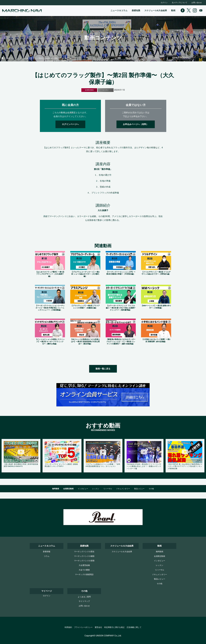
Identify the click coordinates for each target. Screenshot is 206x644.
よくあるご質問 (84, 597)
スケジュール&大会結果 (156, 10)
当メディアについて (180, 3)
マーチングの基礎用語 (84, 575)
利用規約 (68, 627)
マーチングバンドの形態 (84, 561)
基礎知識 (136, 10)
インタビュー (83, 489)
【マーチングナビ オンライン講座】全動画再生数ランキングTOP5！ (61, 465)
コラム (47, 556)
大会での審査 (84, 570)
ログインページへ (70, 124)
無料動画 (56, 489)
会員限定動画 (68, 489)
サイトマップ (84, 601)
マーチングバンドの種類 (84, 556)
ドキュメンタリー (123, 489)
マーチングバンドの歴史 (84, 552)
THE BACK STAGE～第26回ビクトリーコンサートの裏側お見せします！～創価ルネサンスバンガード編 (144, 466)
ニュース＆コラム (119, 10)
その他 (151, 489)
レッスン (96, 489)
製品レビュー (139, 489)
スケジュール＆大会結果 (122, 552)
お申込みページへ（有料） (136, 124)
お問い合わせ (197, 3)
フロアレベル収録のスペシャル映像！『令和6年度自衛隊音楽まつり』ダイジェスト (103, 465)
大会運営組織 (84, 565)
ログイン (164, 3)
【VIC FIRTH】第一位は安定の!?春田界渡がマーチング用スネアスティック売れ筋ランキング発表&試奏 (185, 466)
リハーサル (108, 489)
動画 (173, 10)
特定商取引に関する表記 (114, 627)
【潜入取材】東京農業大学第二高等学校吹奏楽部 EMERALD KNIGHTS (21, 465)
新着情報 (47, 552)
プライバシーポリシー (83, 627)
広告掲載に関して (134, 627)
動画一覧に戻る (103, 369)
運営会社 (98, 627)
